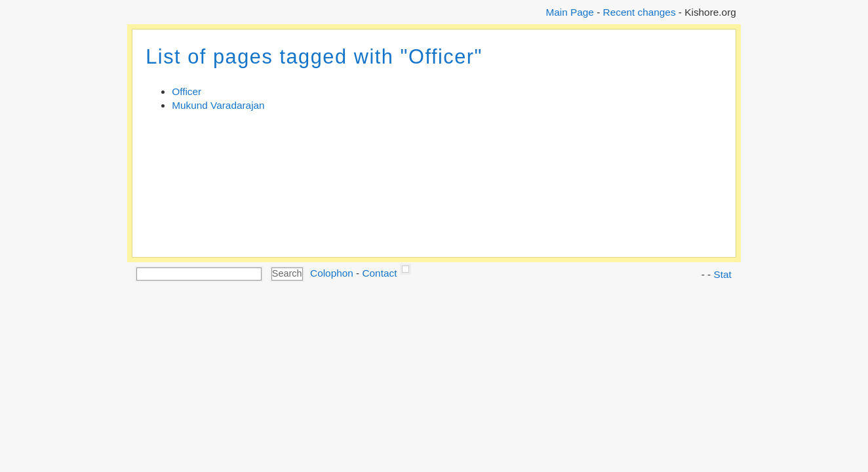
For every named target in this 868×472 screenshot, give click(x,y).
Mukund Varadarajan (218, 105)
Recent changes (640, 12)
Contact (379, 273)
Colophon (332, 273)
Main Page (569, 12)
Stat (722, 274)
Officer (187, 91)
